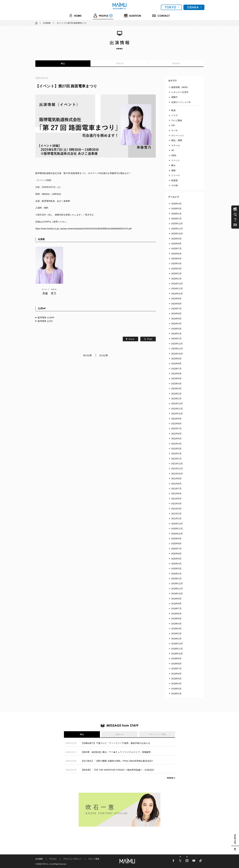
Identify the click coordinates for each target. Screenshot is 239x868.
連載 (173, 170)
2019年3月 (176, 629)
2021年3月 (176, 509)
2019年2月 (176, 634)
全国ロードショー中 (181, 102)
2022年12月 (177, 404)
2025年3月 (176, 269)
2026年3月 (176, 209)
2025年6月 (176, 254)
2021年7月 (176, 489)
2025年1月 (176, 279)
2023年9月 (176, 359)
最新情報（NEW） (180, 87)
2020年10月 (177, 534)
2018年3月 (176, 689)
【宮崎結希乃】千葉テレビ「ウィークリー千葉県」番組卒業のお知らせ (115, 743)
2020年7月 (176, 549)
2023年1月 (176, 399)
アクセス (53, 859)
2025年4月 (176, 264)
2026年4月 (176, 204)
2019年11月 (177, 589)
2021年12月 (177, 464)
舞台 (173, 165)
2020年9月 (176, 539)
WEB (174, 155)
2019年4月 (176, 624)
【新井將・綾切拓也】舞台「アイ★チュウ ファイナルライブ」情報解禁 (116, 752)
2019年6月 (176, 614)
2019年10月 (177, 594)
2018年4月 (176, 684)
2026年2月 (176, 214)
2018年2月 (176, 694)
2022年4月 (176, 444)
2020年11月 (177, 529)
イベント (176, 160)
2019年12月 (177, 584)
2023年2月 (176, 394)
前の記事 (88, 355)
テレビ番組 (177, 120)
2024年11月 (177, 289)
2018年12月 (177, 644)
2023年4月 (176, 384)
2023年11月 (177, 349)
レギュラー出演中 (180, 92)
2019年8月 (176, 604)
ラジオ (174, 130)
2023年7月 (176, 369)
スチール (176, 145)
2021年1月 (176, 519)
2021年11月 (177, 469)
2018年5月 (176, 679)
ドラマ (174, 115)
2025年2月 (176, 274)
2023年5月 (176, 379)
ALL (63, 63)
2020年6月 (176, 554)
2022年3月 (176, 449)
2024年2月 (176, 334)
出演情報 (47, 23)
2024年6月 (176, 314)
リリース (176, 175)
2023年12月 (177, 344)
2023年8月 (176, 364)
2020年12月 (177, 524)
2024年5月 (176, 319)
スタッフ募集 (94, 859)
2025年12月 (177, 224)
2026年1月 (176, 219)
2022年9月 (176, 419)
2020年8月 (176, 544)
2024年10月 (177, 294)
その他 (174, 185)
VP (173, 150)
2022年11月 (177, 409)
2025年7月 (176, 249)
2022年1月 (176, 459)
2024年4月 (176, 324)
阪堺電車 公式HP (46, 318)
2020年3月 (176, 569)
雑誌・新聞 (177, 140)
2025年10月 (177, 234)
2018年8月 (176, 664)
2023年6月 (176, 374)
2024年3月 (176, 329)
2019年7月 (176, 609)
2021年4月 (176, 504)
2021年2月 (176, 514)
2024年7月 (176, 309)
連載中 (174, 97)
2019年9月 (176, 599)
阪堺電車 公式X (45, 321)
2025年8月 (176, 244)
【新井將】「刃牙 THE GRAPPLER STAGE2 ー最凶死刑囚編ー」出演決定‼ (118, 770)
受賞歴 (174, 180)
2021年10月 (177, 474)
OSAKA (176, 63)
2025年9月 (176, 239)
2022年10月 (177, 414)
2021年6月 (176, 494)
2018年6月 (176, 674)
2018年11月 (177, 649)
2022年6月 (176, 434)
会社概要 (39, 859)
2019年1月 (176, 639)
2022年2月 (176, 454)
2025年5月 (176, 259)
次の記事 (104, 355)
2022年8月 (176, 424)
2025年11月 (177, 229)
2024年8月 (176, 304)
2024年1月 (176, 339)
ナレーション (178, 135)
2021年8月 (176, 484)
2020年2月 (176, 574)
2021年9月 (176, 479)
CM (173, 125)
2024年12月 (177, 284)
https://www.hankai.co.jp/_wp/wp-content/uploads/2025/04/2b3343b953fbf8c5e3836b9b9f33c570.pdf (83, 229)
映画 (173, 110)
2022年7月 (176, 429)
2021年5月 (176, 499)
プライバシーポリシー (72, 859)
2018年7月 (176, 669)
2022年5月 (176, 439)
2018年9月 (176, 659)
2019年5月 (176, 619)
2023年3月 (176, 389)
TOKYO (119, 63)
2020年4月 (176, 564)
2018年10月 (177, 654)
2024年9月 (176, 299)
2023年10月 (177, 354)
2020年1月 (176, 579)
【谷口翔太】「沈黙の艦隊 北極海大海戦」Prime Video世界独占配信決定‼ (117, 761)
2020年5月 (176, 559)
